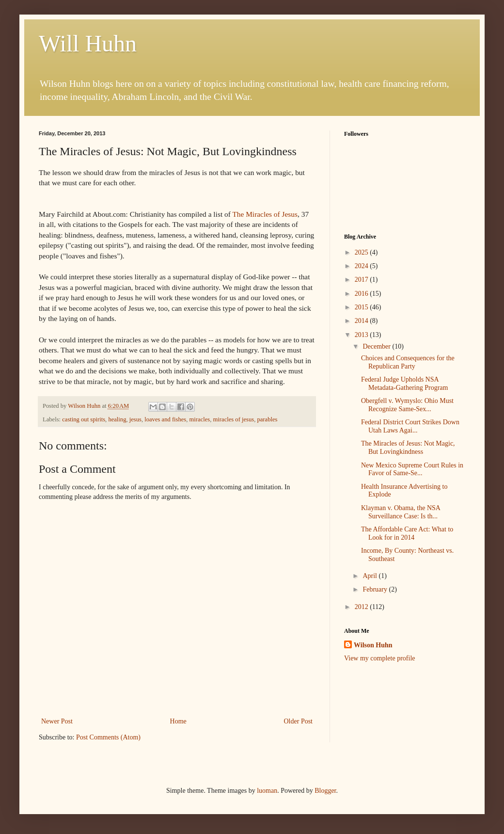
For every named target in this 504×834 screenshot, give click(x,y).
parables (267, 419)
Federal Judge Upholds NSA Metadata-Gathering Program (404, 384)
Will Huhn (88, 43)
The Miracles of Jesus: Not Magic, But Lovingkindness (408, 448)
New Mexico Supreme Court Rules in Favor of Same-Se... (412, 469)
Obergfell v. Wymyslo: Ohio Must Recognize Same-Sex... (407, 405)
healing (117, 419)
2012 (362, 607)
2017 (362, 280)
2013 (362, 335)
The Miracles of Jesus (265, 214)
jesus (135, 419)
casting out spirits (84, 419)
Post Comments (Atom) (108, 737)
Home (178, 721)
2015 (362, 307)
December (377, 346)
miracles (200, 419)
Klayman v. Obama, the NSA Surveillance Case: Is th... (401, 512)
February (376, 589)
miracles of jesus (234, 419)
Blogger (325, 791)
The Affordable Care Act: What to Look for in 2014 (407, 533)
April (370, 576)
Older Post (299, 721)
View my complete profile (380, 658)
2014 (362, 321)
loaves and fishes (165, 419)
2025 (362, 252)
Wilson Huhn (373, 645)
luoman (267, 791)
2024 (362, 266)
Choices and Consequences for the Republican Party (408, 362)
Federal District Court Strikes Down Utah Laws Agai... (410, 426)
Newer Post (57, 721)
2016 (362, 294)
